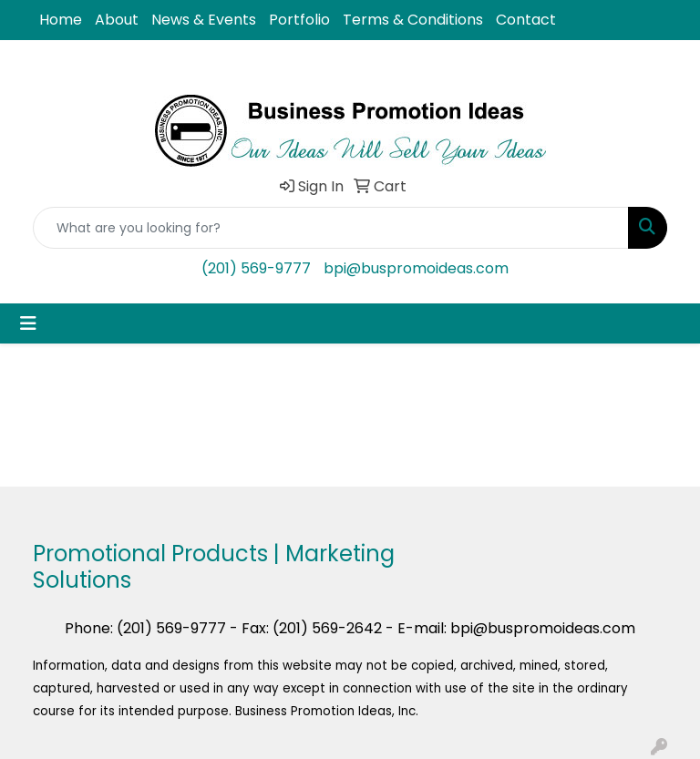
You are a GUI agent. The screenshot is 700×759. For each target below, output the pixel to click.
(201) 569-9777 (256, 268)
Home (61, 20)
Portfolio (299, 20)
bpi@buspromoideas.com (416, 268)
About (117, 20)
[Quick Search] (331, 228)
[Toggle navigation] (28, 323)
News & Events (204, 20)
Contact (526, 20)
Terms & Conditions (413, 20)
